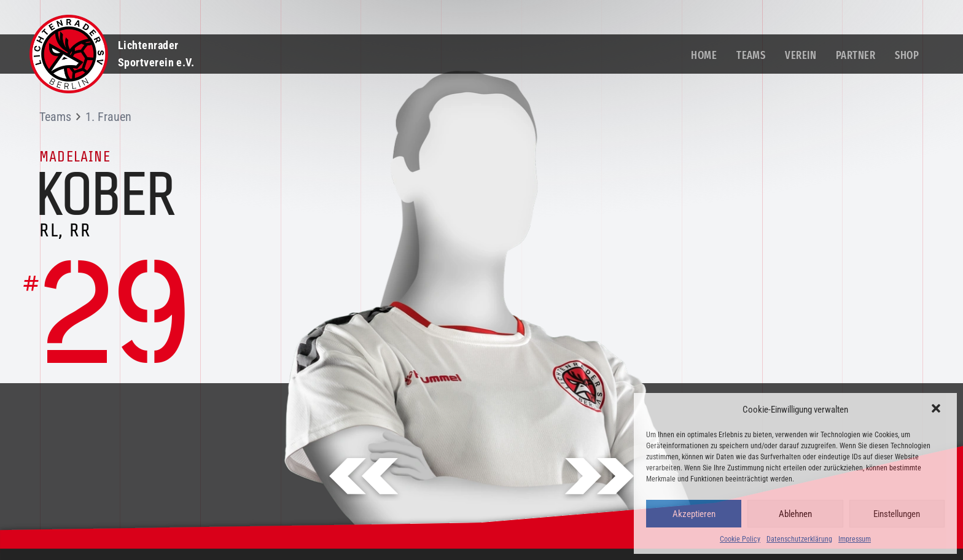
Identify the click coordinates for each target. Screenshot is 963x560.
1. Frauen (108, 117)
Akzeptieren (694, 514)
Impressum (855, 539)
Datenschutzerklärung (799, 539)
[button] (937, 410)
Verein (801, 55)
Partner (856, 55)
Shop (907, 55)
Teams (751, 55)
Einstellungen (897, 514)
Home (704, 55)
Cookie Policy (740, 539)
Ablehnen (795, 514)
